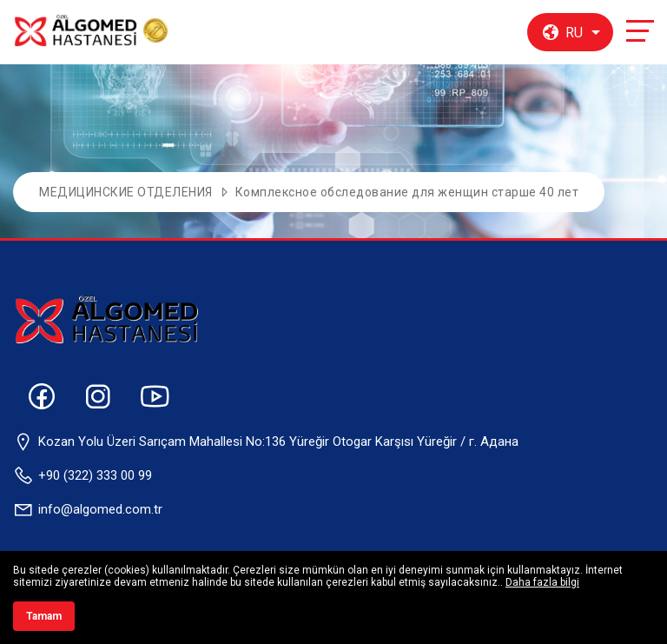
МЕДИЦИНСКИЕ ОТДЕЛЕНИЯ (126, 192)
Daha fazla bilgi (542, 582)
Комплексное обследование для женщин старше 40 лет (407, 192)
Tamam (44, 616)
